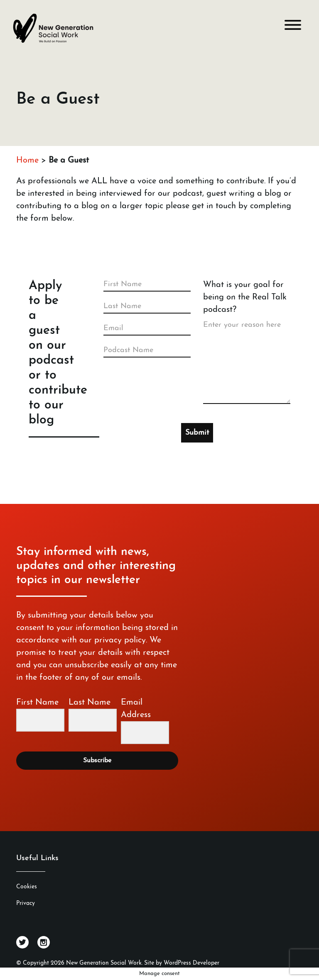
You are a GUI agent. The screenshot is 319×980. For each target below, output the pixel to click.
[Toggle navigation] (293, 27)
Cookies (27, 887)
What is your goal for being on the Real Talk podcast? (245, 297)
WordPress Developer (191, 963)
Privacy (26, 903)
